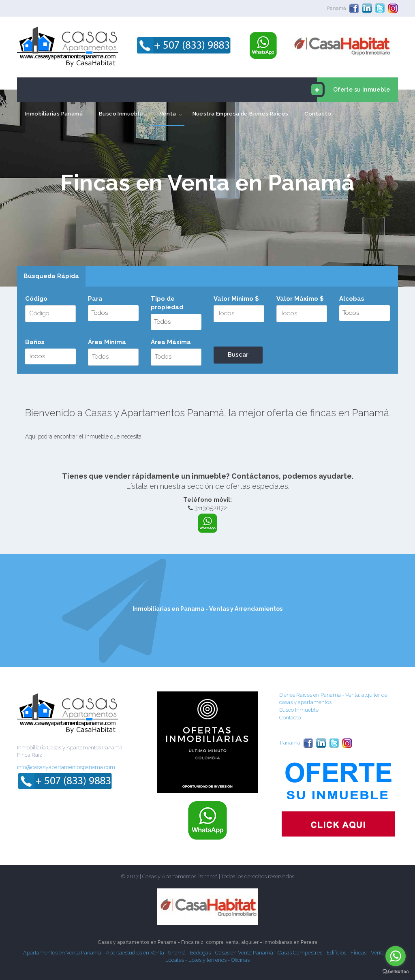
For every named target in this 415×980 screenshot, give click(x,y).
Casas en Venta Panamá (244, 953)
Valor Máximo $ (300, 299)
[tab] (51, 276)
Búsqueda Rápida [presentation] (51, 276)
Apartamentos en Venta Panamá (62, 953)
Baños (35, 342)
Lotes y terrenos (207, 960)
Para (95, 299)
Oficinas (240, 960)
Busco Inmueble (121, 114)
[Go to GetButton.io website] (396, 972)
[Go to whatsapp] (396, 956)
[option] (207, 188)
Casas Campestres (300, 953)
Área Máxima (171, 342)
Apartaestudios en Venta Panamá (146, 953)
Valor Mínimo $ (236, 299)
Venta (168, 114)
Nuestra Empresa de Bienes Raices (241, 114)
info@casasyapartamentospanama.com (66, 767)
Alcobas (352, 299)
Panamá (337, 8)
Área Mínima (107, 342)
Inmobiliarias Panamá (54, 114)
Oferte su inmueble (353, 90)
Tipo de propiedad (167, 303)
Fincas (358, 953)
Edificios (336, 953)
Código (36, 299)
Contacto (318, 114)
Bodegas (200, 953)
